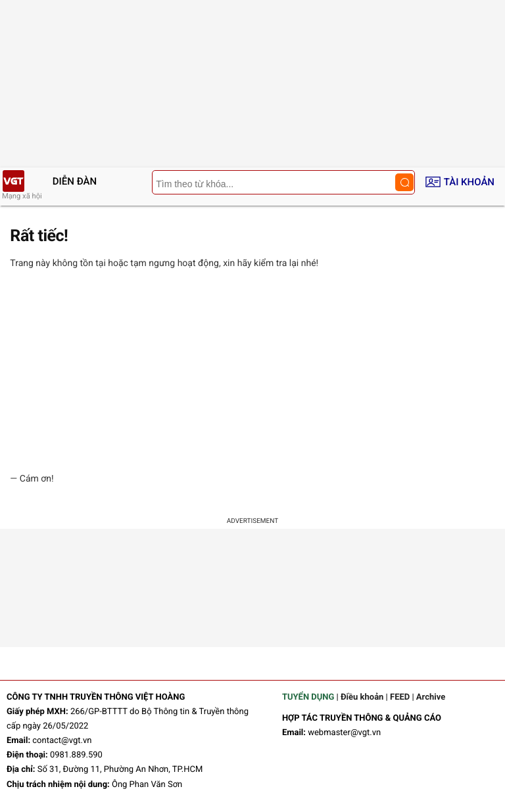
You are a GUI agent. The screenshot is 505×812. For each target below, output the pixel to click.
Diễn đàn (75, 181)
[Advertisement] (252, 371)
